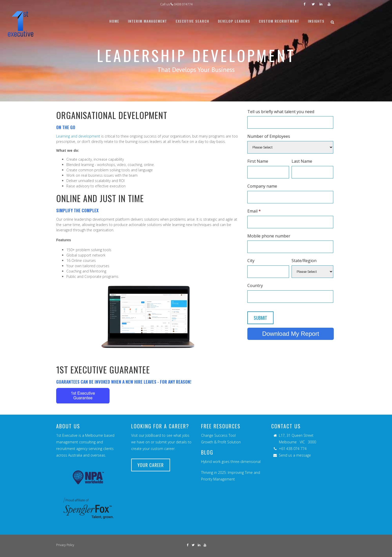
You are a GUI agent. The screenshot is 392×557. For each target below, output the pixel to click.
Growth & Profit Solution (221, 442)
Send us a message (295, 455)
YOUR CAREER (151, 465)
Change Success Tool (218, 435)
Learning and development (78, 136)
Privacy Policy (65, 545)
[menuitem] (114, 21)
